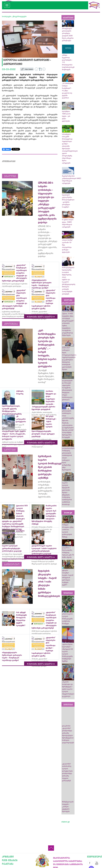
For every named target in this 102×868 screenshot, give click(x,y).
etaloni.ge (66, 822)
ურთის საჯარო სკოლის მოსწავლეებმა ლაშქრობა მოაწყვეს (67, 619)
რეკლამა (8, 864)
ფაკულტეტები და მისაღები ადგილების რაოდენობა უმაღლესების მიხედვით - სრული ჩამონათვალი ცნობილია (67, 390)
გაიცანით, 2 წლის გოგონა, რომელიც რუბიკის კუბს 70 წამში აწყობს (68, 553)
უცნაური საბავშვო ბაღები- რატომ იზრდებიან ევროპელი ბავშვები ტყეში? (68, 578)
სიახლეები (7, 16)
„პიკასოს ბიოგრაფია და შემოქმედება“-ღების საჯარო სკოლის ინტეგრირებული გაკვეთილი (68, 689)
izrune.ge (68, 513)
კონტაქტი (8, 857)
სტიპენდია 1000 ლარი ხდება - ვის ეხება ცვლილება (66, 116)
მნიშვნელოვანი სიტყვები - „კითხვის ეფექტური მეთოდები (68, 807)
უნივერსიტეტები (19, 16)
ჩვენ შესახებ (10, 860)
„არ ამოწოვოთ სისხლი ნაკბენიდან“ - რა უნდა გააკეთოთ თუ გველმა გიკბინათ (67, 91)
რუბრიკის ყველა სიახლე (41, 317)
